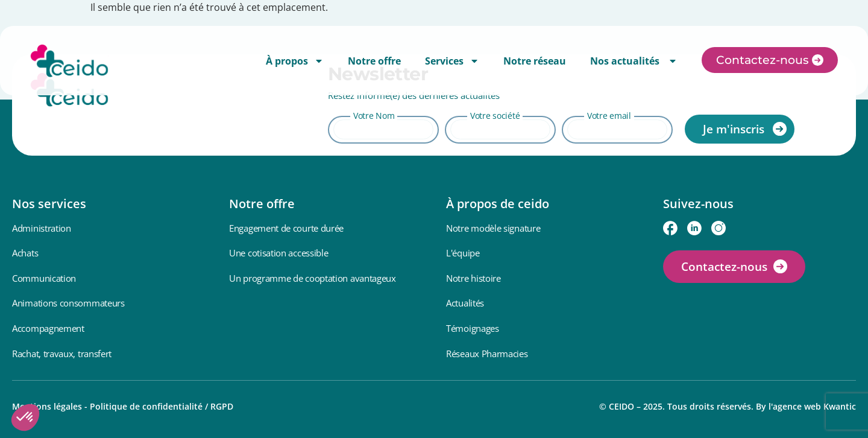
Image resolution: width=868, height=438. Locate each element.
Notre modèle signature (493, 228)
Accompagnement (48, 328)
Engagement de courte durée (286, 228)
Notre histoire (473, 278)
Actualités (465, 303)
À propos (295, 61)
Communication (44, 278)
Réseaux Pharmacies (487, 354)
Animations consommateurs (68, 303)
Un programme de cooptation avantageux (313, 278)
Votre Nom (374, 116)
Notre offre (374, 61)
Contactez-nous (724, 267)
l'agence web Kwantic (812, 406)
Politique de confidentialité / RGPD (162, 406)
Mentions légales (47, 406)
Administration (42, 228)
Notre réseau (535, 61)
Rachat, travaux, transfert (62, 354)
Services (452, 61)
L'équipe (463, 253)
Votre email (609, 116)
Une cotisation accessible (279, 253)
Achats (25, 253)
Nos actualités (634, 61)
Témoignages (473, 328)
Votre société (495, 116)
